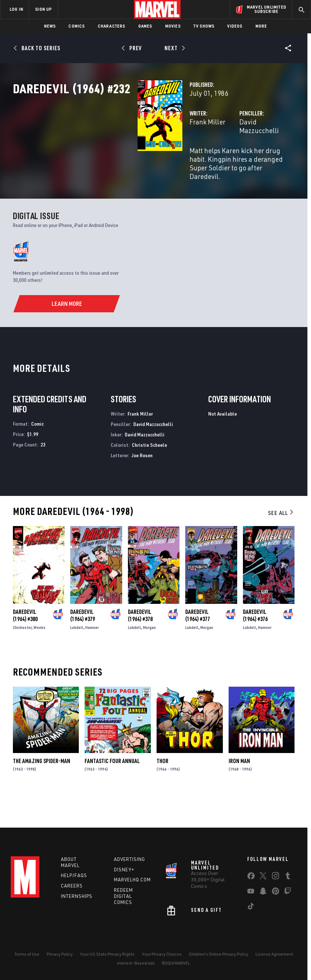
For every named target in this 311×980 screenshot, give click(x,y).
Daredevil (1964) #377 (198, 644)
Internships (77, 896)
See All (281, 542)
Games (145, 26)
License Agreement (274, 954)
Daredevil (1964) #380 (25, 644)
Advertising (130, 859)
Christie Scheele (149, 474)
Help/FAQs (74, 875)
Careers (72, 886)
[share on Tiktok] (251, 908)
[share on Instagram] (276, 877)
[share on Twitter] (263, 877)
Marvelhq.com (132, 880)
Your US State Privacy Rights (107, 954)
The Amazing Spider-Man (42, 790)
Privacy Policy (60, 954)
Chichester (22, 656)
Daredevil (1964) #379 (83, 644)
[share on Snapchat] (263, 893)
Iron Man (239, 790)
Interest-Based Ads (136, 963)
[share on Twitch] (288, 893)
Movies (173, 26)
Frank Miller (120, 153)
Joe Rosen (142, 484)
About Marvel (70, 862)
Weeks (39, 656)
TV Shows (204, 26)
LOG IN (16, 9)
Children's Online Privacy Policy (219, 954)
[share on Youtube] (251, 893)
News (50, 26)
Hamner (92, 656)
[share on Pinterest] (276, 893)
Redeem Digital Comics (123, 896)
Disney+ (124, 870)
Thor (162, 790)
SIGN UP (43, 9)
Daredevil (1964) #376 (255, 644)
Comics (76, 26)
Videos (235, 26)
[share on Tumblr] (288, 877)
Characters (112, 26)
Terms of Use (27, 954)
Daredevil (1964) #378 (140, 644)
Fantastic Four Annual (112, 790)
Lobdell (77, 656)
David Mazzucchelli (225, 153)
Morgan (149, 656)
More (261, 26)
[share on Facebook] (251, 877)
